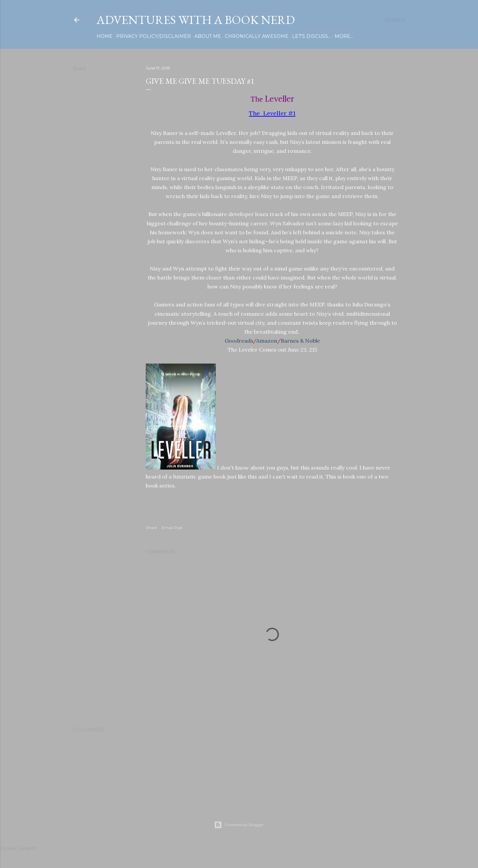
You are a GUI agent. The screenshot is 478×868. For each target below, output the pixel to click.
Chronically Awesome (257, 36)
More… (344, 36)
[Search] (395, 20)
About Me (208, 36)
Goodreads (239, 341)
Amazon (267, 341)
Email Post (172, 528)
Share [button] (79, 68)
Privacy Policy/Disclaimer (154, 36)
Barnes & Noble (300, 341)
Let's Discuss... (312, 36)
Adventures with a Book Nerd (196, 20)
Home (105, 36)
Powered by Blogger (239, 825)
